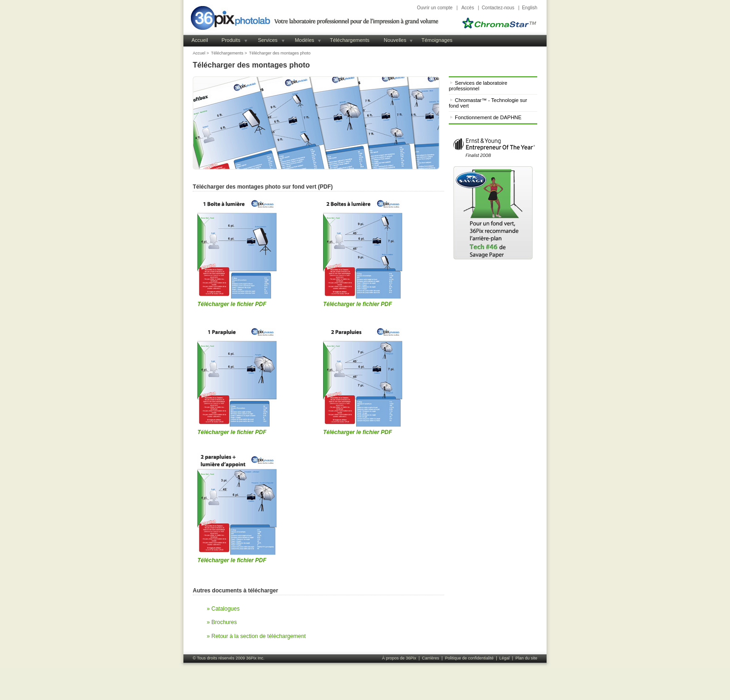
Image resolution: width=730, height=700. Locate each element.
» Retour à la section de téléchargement (256, 636)
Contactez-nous (498, 8)
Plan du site (526, 658)
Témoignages (437, 40)
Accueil (199, 40)
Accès (468, 8)
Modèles (304, 40)
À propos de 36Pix (399, 658)
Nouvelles (395, 40)
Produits (231, 40)
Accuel (199, 53)
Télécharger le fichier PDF (232, 304)
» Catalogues (223, 609)
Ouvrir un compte (435, 8)
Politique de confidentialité (470, 658)
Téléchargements (350, 40)
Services (268, 40)
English (530, 8)
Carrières (430, 658)
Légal (505, 658)
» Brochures (222, 622)
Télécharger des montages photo (280, 53)
